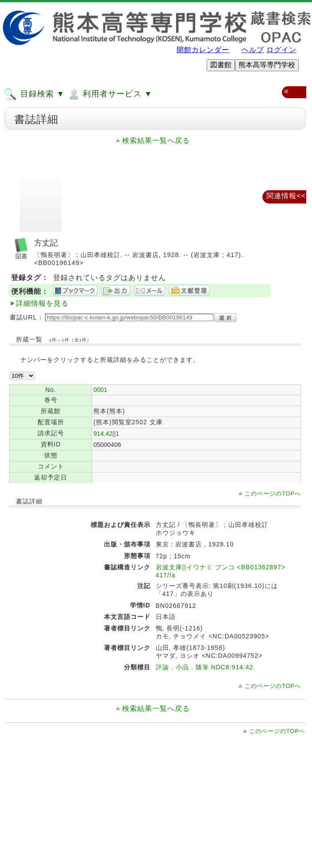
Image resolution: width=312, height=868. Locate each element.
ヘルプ (253, 50)
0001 (100, 390)
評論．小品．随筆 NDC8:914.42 (205, 667)
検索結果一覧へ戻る (156, 140)
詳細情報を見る (42, 303)
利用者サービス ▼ (110, 94)
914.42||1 (106, 434)
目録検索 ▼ (34, 94)
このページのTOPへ (273, 494)
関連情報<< (286, 196)
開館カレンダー (203, 50)
